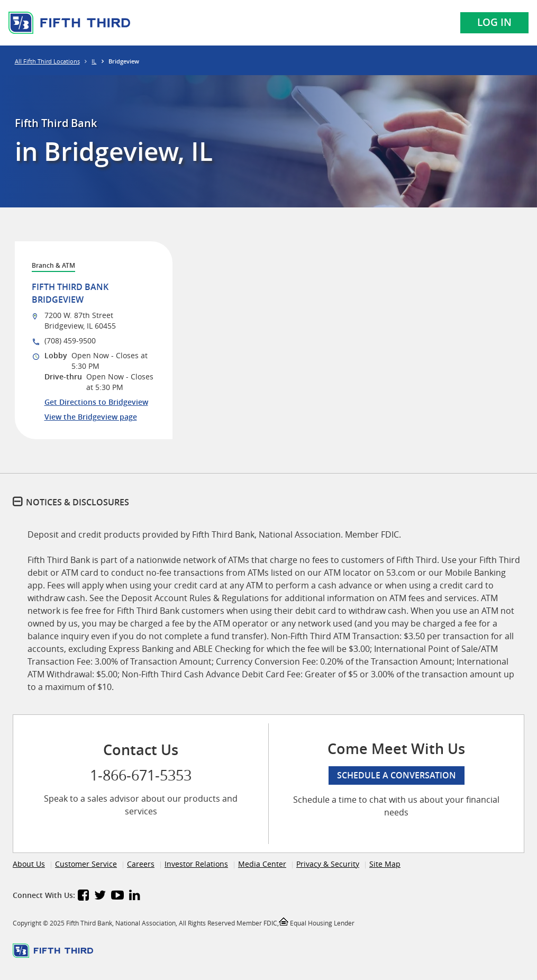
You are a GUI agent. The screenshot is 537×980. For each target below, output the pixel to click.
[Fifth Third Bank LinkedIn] (135, 896)
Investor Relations (196, 864)
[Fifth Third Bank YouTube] (117, 896)
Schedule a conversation (397, 775)
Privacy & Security (328, 864)
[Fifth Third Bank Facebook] (83, 896)
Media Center (262, 864)
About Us (29, 864)
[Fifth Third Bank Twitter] (100, 896)
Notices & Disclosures (78, 502)
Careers (141, 864)
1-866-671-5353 (141, 775)
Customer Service (86, 864)
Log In (494, 22)
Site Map (385, 864)
